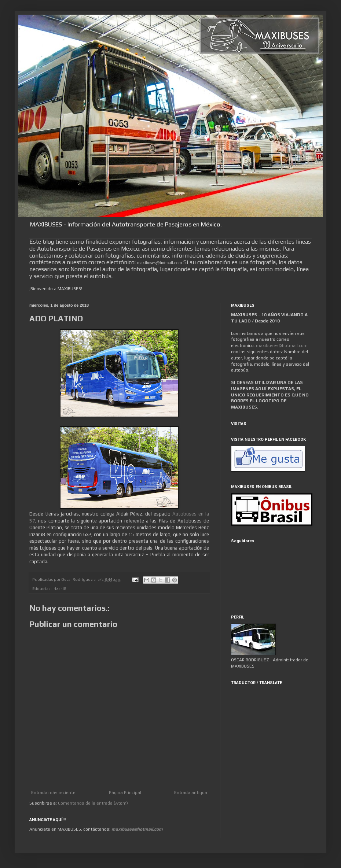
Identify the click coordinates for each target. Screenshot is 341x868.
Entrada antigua (191, 793)
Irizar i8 (59, 588)
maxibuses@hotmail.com (282, 346)
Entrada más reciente (53, 793)
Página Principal (125, 793)
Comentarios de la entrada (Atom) (93, 803)
